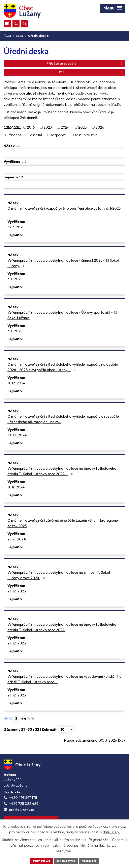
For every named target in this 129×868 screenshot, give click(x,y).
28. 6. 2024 (17, 539)
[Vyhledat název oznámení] (64, 153)
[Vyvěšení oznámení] (64, 169)
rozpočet (58, 135)
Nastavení (89, 861)
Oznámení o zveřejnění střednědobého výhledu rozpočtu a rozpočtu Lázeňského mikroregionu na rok (63, 419)
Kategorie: (12, 127)
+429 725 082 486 (24, 804)
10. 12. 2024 (17, 435)
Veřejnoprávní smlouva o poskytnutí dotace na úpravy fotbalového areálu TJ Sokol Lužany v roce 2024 (62, 627)
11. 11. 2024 (16, 487)
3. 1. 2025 (15, 279)
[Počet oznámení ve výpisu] (66, 729)
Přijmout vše (42, 861)
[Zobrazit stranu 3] (16, 719)
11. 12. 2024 (16, 383)
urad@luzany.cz (22, 810)
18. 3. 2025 (16, 227)
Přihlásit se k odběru (85, 63)
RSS (91, 72)
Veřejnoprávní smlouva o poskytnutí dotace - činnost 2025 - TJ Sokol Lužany (63, 263)
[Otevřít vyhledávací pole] (25, 24)
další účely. (111, 832)
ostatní (36, 135)
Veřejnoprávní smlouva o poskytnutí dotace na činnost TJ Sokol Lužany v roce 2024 (59, 575)
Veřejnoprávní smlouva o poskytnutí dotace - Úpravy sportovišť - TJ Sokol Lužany (62, 315)
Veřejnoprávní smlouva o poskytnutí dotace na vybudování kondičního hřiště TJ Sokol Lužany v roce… (64, 679)
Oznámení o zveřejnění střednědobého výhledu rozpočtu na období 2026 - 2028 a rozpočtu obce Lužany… (63, 367)
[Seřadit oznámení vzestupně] (20, 145)
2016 (31, 127)
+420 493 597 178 (23, 798)
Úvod (7, 36)
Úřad (20, 36)
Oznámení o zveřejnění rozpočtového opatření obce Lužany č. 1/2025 (64, 211)
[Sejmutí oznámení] (64, 185)
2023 (48, 127)
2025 (82, 127)
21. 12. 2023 (17, 591)
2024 (65, 127)
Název (11, 146)
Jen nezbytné (66, 861)
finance (15, 135)
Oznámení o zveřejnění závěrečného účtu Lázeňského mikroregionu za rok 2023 (63, 523)
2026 (100, 127)
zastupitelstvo (86, 135)
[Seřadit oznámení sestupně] (20, 147)
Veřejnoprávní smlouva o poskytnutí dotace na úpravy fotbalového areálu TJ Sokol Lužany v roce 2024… (62, 471)
